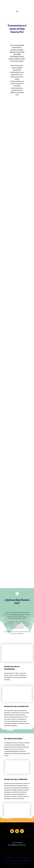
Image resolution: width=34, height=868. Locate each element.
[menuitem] (11, 14)
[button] (17, 11)
